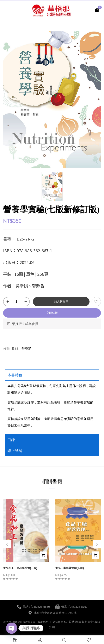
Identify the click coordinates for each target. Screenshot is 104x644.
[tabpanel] (52, 407)
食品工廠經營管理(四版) (70, 568)
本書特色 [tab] (15, 375)
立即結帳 (52, 313)
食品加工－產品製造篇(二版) (20, 568)
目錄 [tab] (11, 440)
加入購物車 (61, 301)
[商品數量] (16, 302)
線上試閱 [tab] (15, 451)
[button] (97, 10)
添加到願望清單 (96, 302)
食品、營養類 (22, 348)
